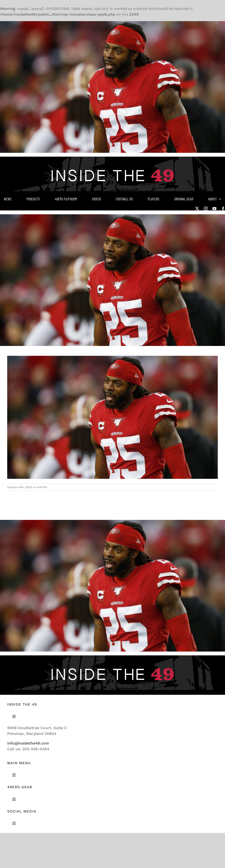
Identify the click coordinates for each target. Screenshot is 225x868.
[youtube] (214, 209)
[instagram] (206, 209)
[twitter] (197, 209)
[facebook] (223, 209)
